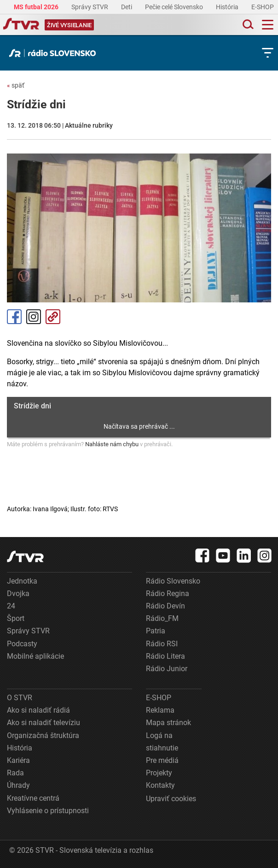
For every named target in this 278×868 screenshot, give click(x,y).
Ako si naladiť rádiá (38, 710)
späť (16, 85)
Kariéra (18, 760)
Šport (16, 618)
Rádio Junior (167, 669)
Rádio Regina (168, 593)
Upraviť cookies (171, 799)
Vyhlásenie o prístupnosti (48, 811)
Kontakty (160, 785)
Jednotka (22, 581)
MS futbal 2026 (37, 7)
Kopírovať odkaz (53, 317)
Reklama (160, 710)
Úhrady (18, 785)
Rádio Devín (165, 606)
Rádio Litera (165, 656)
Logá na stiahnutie (162, 742)
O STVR (20, 698)
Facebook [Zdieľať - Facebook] (14, 317)
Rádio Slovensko (173, 581)
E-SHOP (263, 7)
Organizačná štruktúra (43, 735)
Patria (156, 631)
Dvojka (18, 593)
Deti (127, 7)
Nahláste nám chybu (112, 444)
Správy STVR (90, 7)
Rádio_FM (162, 618)
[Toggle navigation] (268, 25)
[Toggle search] (247, 25)
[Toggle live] (69, 25)
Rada (15, 773)
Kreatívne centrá (33, 798)
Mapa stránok (168, 723)
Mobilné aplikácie (35, 656)
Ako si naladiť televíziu (43, 723)
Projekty (159, 773)
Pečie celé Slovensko (175, 7)
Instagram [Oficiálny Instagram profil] (34, 317)
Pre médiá (162, 760)
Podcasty (22, 644)
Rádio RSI (162, 644)
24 (11, 606)
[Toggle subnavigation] (268, 53)
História (228, 7)
